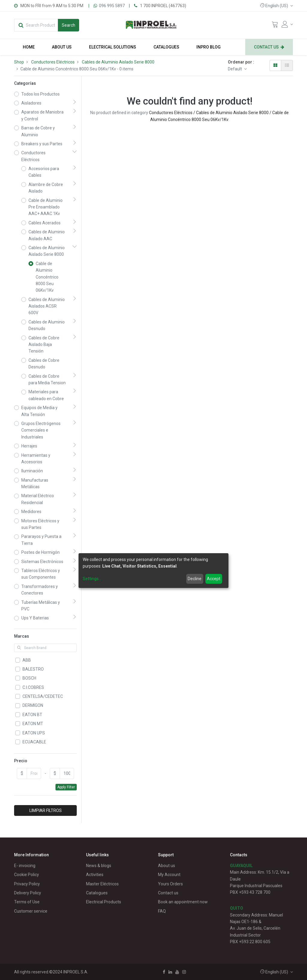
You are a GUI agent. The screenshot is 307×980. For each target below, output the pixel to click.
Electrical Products (104, 902)
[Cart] (275, 26)
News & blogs (99, 866)
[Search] (69, 25)
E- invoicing (25, 866)
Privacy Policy (27, 884)
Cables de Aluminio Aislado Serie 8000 (118, 62)
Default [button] (235, 69)
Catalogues (97, 893)
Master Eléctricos (102, 884)
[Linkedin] (170, 972)
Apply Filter (66, 787)
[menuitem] (29, 47)
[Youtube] (177, 972)
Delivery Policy (28, 893)
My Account (169, 875)
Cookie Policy (27, 875)
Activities (95, 875)
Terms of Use (27, 902)
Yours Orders (170, 884)
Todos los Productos (40, 94)
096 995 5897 (112, 6)
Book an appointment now (183, 902)
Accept (214, 579)
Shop (19, 62)
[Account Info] (287, 24)
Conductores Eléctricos (53, 62)
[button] (277, 6)
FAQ (162, 911)
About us (167, 866)
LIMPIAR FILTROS (46, 810)
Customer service (31, 911)
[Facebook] (164, 972)
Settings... (92, 579)
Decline (195, 579)
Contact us (168, 893)
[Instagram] (184, 972)
